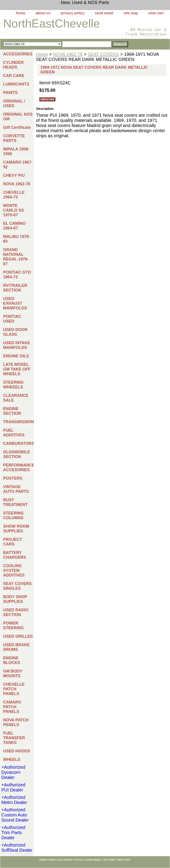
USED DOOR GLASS (15, 332)
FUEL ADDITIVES (14, 433)
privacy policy (73, 13)
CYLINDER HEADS (13, 65)
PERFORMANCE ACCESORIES (18, 467)
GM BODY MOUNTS (13, 673)
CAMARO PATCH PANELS (12, 707)
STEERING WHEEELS (13, 385)
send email (104, 13)
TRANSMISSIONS (18, 422)
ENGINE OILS (16, 356)
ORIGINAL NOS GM (18, 117)
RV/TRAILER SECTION (15, 288)
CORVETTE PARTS (14, 138)
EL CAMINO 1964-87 (14, 226)
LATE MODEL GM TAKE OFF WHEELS (17, 369)
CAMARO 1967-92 (18, 165)
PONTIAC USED (12, 319)
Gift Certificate (17, 127)
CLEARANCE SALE (16, 398)
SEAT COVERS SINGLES (17, 586)
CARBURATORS (18, 443)
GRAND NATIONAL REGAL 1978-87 (16, 257)
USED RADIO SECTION (16, 612)
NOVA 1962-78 (68, 54)
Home (42, 54)
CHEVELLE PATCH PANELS (14, 689)
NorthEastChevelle (52, 23)
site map (131, 13)
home (21, 13)
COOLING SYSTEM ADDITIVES (14, 570)
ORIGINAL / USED (14, 103)
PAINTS (10, 93)
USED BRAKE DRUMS (16, 647)
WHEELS (12, 760)
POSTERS (13, 478)
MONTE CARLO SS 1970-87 (13, 210)
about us (43, 13)
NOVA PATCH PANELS (16, 722)
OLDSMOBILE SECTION (17, 454)
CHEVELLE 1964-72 (14, 195)
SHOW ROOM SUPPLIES (16, 529)
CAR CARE (14, 76)
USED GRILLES (18, 636)
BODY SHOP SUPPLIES (15, 599)
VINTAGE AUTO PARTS (16, 489)
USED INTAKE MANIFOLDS (17, 345)
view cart (156, 13)
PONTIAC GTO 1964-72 (17, 275)
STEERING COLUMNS (13, 515)
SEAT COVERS (103, 54)
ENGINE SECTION (12, 411)
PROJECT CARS (13, 542)
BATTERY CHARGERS (15, 555)
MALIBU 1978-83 (17, 239)
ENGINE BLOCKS (12, 660)
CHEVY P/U (14, 175)
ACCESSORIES (18, 54)
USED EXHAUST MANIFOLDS (15, 303)
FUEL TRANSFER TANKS (14, 738)
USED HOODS (17, 751)
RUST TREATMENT (15, 502)
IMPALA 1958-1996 (16, 151)
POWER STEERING (13, 626)
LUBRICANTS (16, 84)
